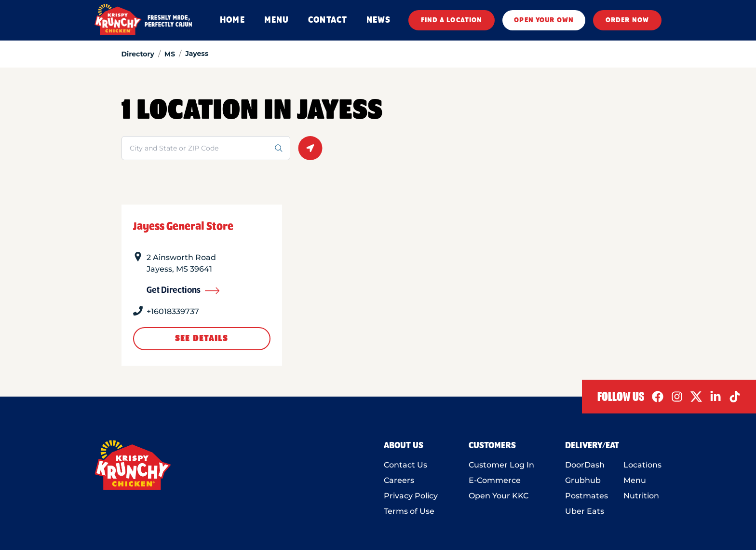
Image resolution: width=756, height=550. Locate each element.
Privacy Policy (411, 496)
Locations (642, 465)
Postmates (587, 496)
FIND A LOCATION (452, 20)
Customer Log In (501, 465)
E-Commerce (495, 480)
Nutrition (641, 496)
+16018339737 (173, 311)
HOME (232, 20)
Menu (635, 480)
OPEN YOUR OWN (544, 20)
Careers (399, 480)
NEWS (378, 20)
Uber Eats (585, 511)
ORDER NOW (627, 20)
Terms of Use (409, 511)
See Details (202, 339)
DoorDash (585, 465)
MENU (277, 20)
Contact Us (405, 465)
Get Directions (183, 290)
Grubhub (583, 480)
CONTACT (328, 20)
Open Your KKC (499, 496)
